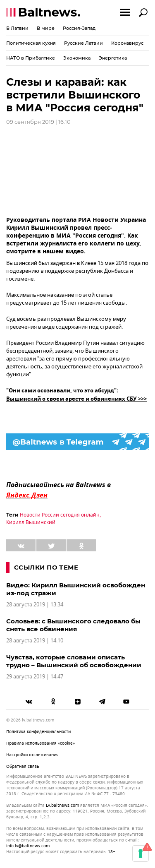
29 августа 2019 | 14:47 (35, 677)
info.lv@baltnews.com (28, 846)
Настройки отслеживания (32, 755)
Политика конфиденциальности (38, 732)
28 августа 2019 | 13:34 (35, 605)
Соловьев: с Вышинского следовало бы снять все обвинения (73, 625)
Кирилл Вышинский (31, 522)
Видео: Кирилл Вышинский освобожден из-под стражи (76, 589)
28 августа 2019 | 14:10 (35, 641)
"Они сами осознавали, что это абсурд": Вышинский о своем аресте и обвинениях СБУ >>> (76, 395)
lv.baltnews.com (62, 805)
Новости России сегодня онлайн (60, 515)
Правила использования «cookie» (41, 743)
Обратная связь (23, 766)
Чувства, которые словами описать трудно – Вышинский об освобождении (74, 661)
